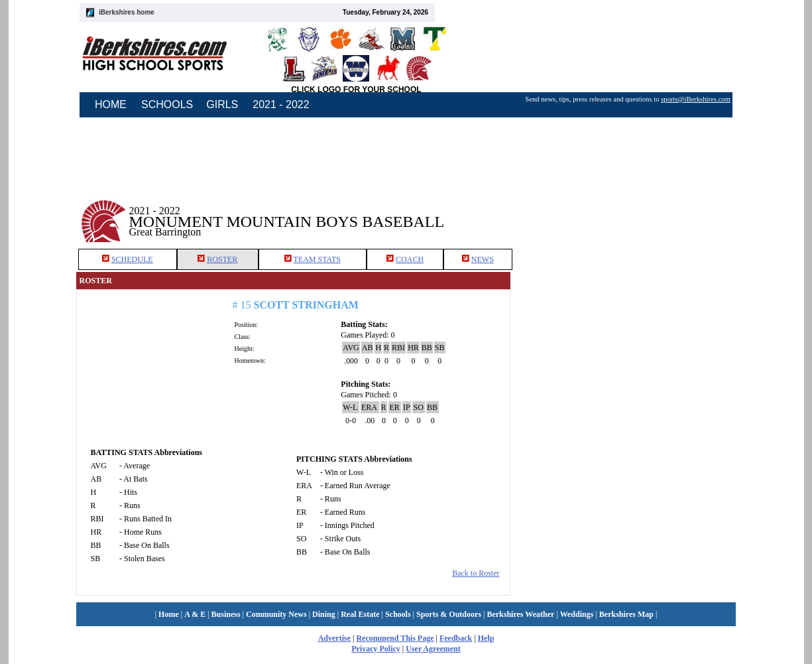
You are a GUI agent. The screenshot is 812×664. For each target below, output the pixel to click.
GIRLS (222, 104)
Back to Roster (476, 573)
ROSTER (222, 259)
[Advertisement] (623, 212)
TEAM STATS (317, 259)
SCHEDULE (132, 259)
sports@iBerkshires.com (696, 99)
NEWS (483, 259)
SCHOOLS (167, 104)
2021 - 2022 (281, 104)
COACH (410, 259)
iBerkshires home (127, 12)
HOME (111, 104)
